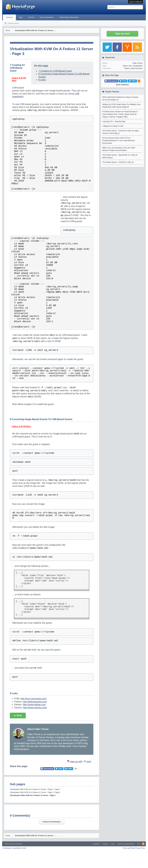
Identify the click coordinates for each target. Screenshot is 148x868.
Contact (105, 844)
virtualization (138, 66)
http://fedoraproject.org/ (35, 702)
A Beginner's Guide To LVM (113, 126)
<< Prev (18, 716)
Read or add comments (133, 68)
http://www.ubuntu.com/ (35, 708)
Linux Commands (47, 17)
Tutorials (9, 17)
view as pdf (76, 762)
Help (113, 844)
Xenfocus (19, 844)
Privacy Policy (140, 848)
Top (139, 844)
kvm (130, 66)
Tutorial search (13, 23)
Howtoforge (15, 848)
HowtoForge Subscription (69, 17)
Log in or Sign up (135, 2)
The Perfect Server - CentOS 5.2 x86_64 (118, 162)
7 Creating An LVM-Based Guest (55, 71)
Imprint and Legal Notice (126, 844)
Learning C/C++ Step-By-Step (114, 121)
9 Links (42, 80)
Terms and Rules (129, 848)
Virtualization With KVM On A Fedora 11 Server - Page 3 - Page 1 (35, 789)
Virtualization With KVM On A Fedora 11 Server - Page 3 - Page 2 (35, 792)
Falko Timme (138, 63)
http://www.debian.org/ (34, 705)
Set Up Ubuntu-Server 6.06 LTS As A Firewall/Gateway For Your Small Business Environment (119, 141)
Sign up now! (122, 34)
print (89, 762)
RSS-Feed (143, 844)
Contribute (96, 844)
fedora (125, 66)
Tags (21, 17)
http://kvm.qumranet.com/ (34, 699)
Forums (31, 17)
